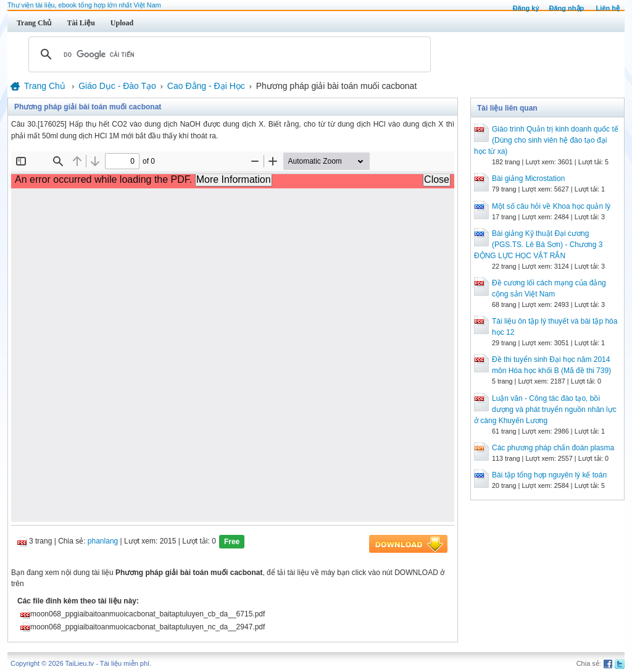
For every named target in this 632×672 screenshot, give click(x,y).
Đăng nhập (567, 8)
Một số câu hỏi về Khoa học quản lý (551, 206)
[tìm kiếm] (228, 54)
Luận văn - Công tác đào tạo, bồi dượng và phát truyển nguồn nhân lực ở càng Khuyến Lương (545, 409)
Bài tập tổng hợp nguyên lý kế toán (549, 475)
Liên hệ (608, 8)
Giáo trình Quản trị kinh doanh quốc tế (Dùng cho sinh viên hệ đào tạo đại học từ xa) (546, 140)
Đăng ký (526, 8)
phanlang (103, 541)
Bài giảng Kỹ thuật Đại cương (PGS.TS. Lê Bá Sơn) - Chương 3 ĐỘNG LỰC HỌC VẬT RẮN (538, 245)
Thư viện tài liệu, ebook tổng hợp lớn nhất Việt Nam (84, 5)
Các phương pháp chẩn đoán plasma (553, 448)
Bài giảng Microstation (528, 178)
